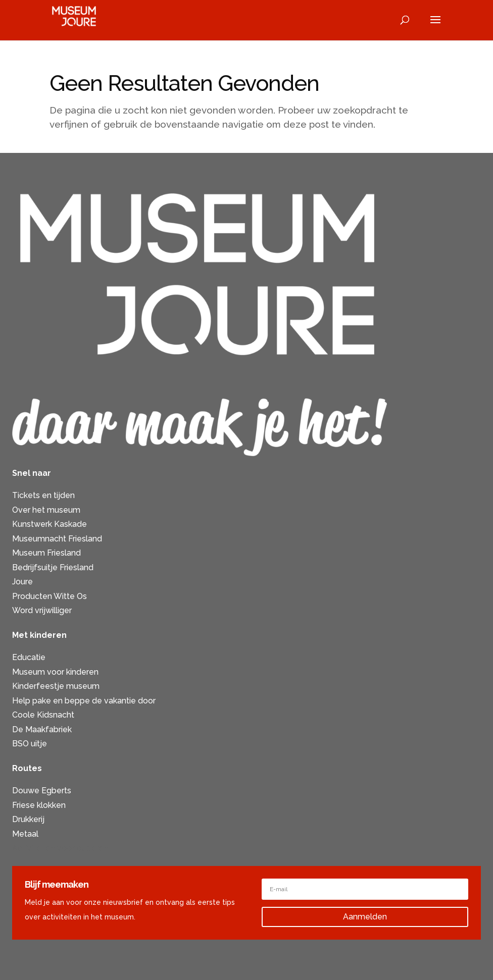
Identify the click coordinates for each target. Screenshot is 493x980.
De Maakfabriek (42, 729)
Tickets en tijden (43, 495)
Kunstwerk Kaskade (50, 524)
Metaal (25, 834)
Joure (22, 582)
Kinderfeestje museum (56, 686)
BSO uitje (30, 744)
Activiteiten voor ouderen (60, 848)
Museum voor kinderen (55, 672)
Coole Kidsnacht (43, 715)
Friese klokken (39, 805)
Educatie (29, 657)
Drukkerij (28, 819)
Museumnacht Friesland (57, 539)
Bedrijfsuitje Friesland (53, 567)
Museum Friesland (46, 553)
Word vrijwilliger (42, 610)
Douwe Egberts (42, 791)
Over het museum (46, 510)
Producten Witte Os (50, 596)
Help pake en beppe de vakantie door (84, 701)
